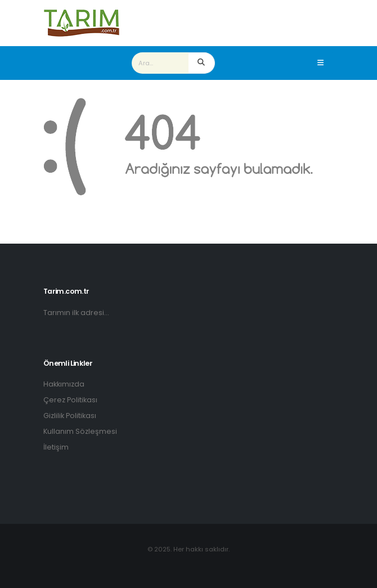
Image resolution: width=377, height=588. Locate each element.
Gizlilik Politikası (70, 416)
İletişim (56, 447)
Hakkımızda (64, 384)
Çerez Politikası (70, 400)
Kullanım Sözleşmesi (80, 431)
